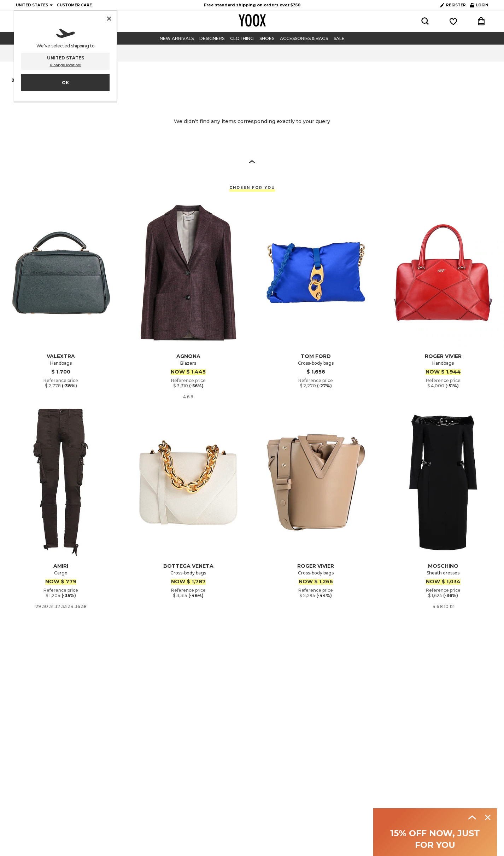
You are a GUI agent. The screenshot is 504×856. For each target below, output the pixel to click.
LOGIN (479, 5)
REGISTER (453, 5)
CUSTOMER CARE (74, 5)
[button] (252, 161)
